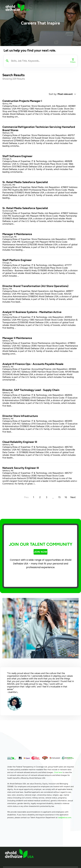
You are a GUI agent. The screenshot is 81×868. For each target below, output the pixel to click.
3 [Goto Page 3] (47, 497)
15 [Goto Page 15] (59, 497)
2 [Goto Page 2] (40, 497)
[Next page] (73, 497)
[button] (68, 94)
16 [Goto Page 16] (66, 497)
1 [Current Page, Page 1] (34, 497)
